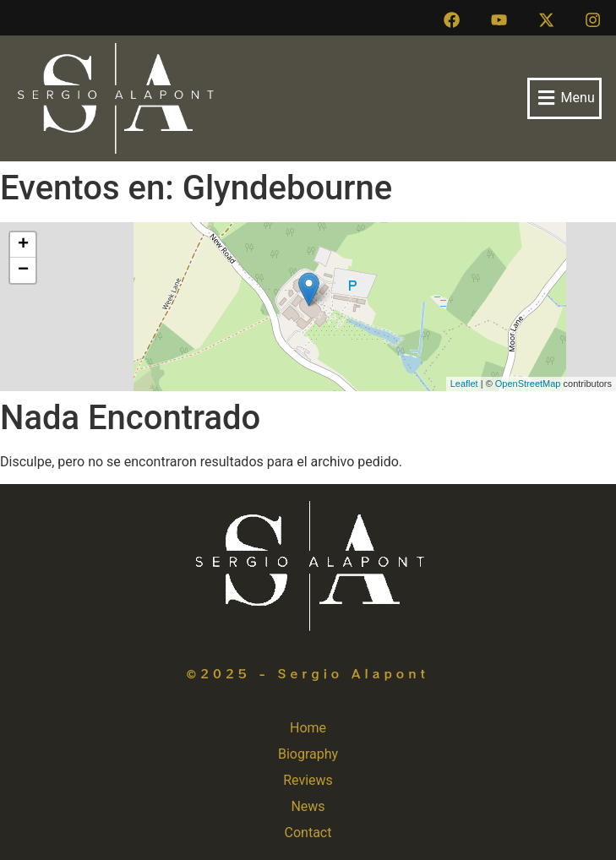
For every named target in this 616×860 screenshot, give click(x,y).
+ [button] (23, 245)
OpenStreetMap (528, 384)
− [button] (23, 270)
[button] (564, 98)
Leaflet (464, 384)
